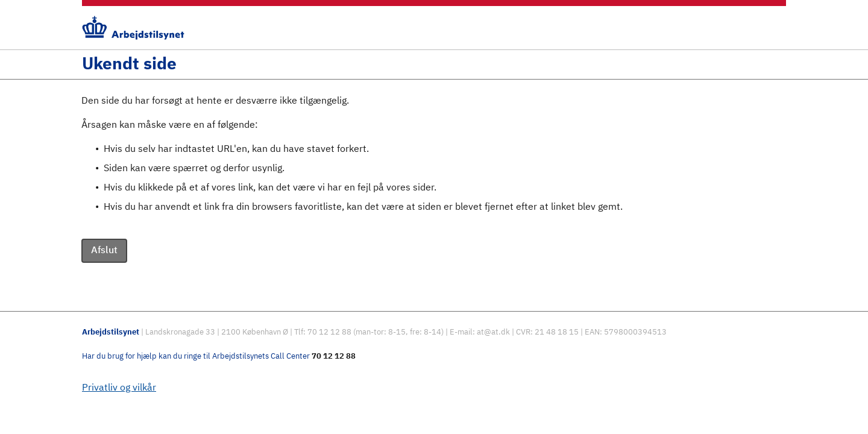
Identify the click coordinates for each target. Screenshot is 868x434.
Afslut (104, 251)
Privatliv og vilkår (119, 388)
